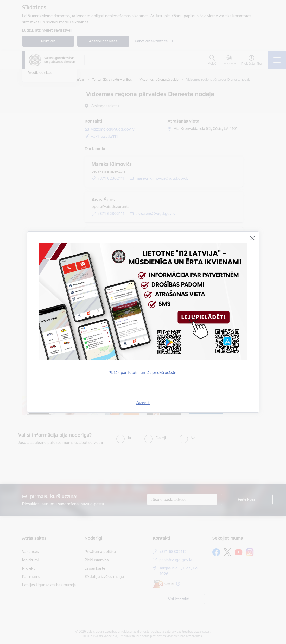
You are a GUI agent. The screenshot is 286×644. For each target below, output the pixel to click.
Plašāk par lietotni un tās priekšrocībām (143, 372)
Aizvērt (143, 402)
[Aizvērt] (252, 238)
